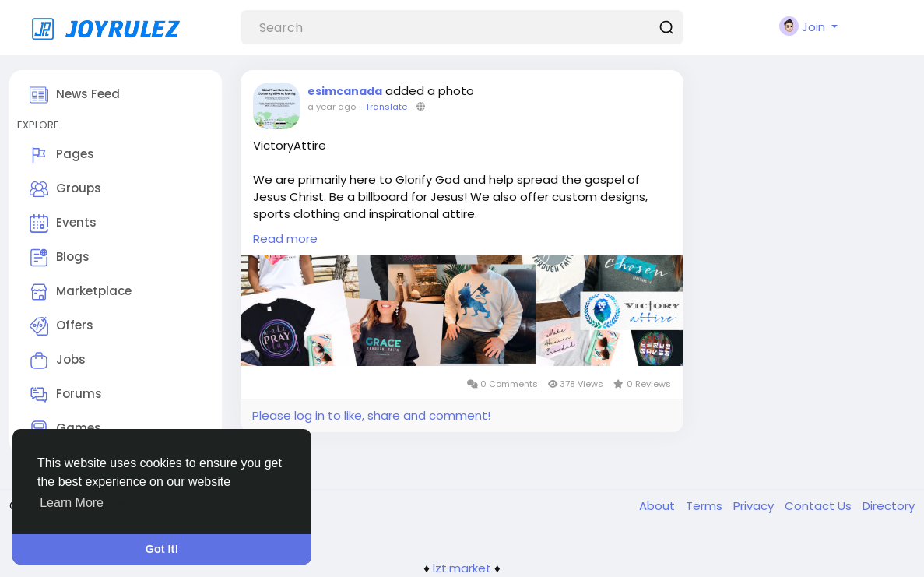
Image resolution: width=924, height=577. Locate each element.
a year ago (332, 107)
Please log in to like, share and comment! (371, 415)
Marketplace (81, 292)
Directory (889, 506)
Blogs (60, 258)
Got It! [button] (162, 549)
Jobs (58, 361)
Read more (285, 239)
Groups (65, 189)
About (659, 506)
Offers (61, 326)
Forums (66, 395)
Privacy (755, 506)
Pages (62, 155)
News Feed (75, 95)
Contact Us (820, 506)
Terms (706, 506)
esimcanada (345, 91)
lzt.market (462, 568)
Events (63, 223)
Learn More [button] (72, 503)
